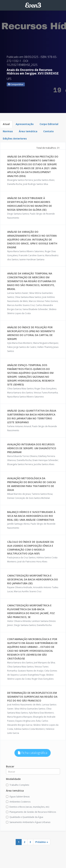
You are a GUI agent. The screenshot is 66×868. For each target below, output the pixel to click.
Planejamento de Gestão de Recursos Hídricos (31, 812)
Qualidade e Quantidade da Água (25, 817)
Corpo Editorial (49, 124)
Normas (8, 131)
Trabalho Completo (18, 785)
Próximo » (42, 842)
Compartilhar (16, 84)
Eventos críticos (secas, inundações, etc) (28, 807)
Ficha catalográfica (33, 753)
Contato (48, 131)
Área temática (28, 131)
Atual (6, 124)
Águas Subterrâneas (18, 797)
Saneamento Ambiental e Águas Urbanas (28, 822)
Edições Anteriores (15, 139)
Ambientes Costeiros (18, 802)
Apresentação (25, 124)
